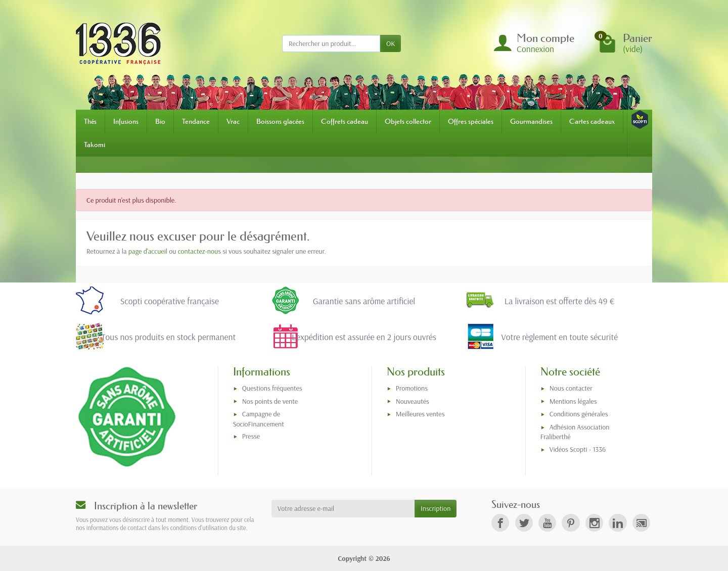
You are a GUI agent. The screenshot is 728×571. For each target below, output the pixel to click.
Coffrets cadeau (345, 121)
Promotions (412, 388)
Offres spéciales (471, 121)
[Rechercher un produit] (331, 43)
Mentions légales (573, 401)
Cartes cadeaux (592, 121)
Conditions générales (579, 414)
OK (391, 43)
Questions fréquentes (272, 388)
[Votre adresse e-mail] (343, 508)
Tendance (196, 121)
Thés (90, 121)
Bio (160, 121)
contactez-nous (199, 251)
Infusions (126, 121)
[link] (500, 523)
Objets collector (408, 121)
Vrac (233, 121)
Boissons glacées (280, 121)
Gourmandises (531, 121)
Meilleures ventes (420, 414)
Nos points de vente (270, 401)
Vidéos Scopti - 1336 (578, 449)
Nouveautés (413, 401)
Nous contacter (571, 388)
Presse (251, 436)
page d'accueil (148, 251)
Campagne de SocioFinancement (259, 419)
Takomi (95, 145)
